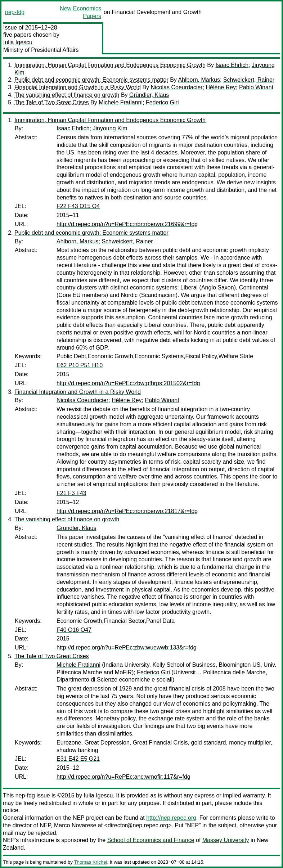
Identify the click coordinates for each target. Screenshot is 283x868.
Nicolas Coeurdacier (177, 87)
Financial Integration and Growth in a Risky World (78, 87)
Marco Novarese (75, 825)
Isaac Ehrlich (232, 65)
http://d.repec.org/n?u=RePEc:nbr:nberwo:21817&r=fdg (127, 511)
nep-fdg (15, 12)
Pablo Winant (256, 87)
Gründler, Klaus (149, 95)
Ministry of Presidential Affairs (41, 50)
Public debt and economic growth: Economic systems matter (91, 80)
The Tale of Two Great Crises (52, 102)
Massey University (226, 840)
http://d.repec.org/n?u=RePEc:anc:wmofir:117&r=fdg (123, 777)
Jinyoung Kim (110, 128)
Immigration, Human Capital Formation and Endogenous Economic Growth (110, 65)
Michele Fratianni (121, 102)
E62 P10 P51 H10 (80, 365)
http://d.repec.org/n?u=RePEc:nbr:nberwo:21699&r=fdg (127, 224)
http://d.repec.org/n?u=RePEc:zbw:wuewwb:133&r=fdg (127, 647)
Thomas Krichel (90, 862)
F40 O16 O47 (74, 630)
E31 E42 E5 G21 (78, 759)
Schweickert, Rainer (249, 80)
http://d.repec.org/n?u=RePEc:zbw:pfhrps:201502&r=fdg (128, 383)
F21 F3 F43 (71, 493)
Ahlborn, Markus (199, 80)
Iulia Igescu (18, 42)
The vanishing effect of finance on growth (67, 95)
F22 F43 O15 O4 (78, 206)
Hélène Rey (221, 87)
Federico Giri (162, 102)
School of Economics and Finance (151, 840)
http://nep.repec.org (171, 818)
